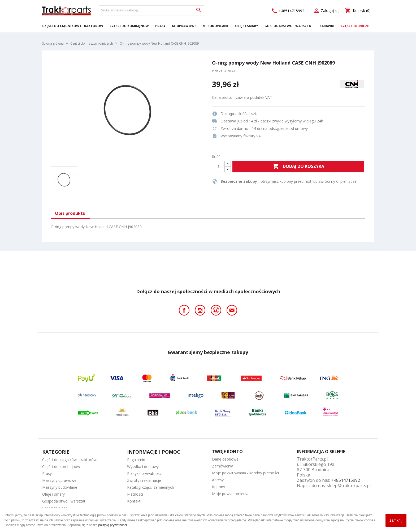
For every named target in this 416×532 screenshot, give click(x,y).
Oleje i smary (247, 26)
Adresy (218, 480)
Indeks (217, 71)
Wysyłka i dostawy (143, 467)
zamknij (396, 520)
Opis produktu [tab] (70, 213)
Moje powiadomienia (230, 494)
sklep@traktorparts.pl (349, 486)
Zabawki (327, 26)
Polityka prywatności (145, 473)
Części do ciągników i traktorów (73, 26)
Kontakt (134, 501)
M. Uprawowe (184, 26)
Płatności (135, 494)
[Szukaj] (151, 10)
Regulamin (136, 460)
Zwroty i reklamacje (144, 480)
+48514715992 (288, 11)
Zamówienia (223, 466)
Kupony (218, 487)
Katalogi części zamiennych (151, 487)
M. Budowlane (216, 26)
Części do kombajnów (129, 26)
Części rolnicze (355, 26)
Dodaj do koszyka (298, 167)
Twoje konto (227, 452)
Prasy (160, 26)
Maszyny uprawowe (59, 480)
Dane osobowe (225, 459)
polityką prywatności (113, 525)
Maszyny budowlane (60, 487)
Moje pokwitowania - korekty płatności (245, 473)
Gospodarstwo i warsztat (289, 26)
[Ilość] (218, 167)
